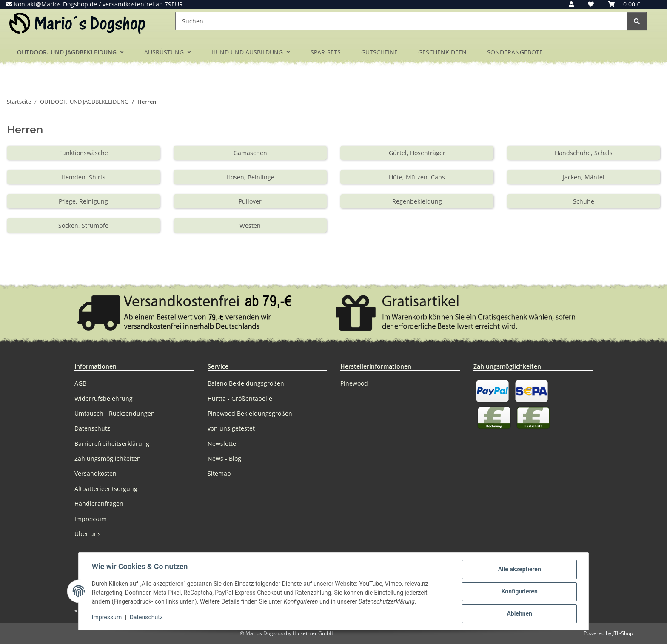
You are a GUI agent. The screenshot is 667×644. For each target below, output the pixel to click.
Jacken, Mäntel (584, 177)
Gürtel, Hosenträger (417, 153)
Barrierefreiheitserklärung (112, 444)
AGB (80, 383)
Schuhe (584, 201)
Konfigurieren (519, 592)
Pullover (250, 201)
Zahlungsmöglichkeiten (108, 458)
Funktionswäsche (84, 153)
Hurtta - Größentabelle (240, 399)
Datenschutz (147, 618)
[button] (571, 4)
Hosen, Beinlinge (250, 177)
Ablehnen (519, 614)
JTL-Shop (623, 633)
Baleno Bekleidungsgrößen (246, 383)
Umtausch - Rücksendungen (115, 413)
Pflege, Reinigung (83, 201)
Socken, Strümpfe (83, 226)
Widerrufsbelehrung (104, 399)
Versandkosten (95, 473)
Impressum (107, 618)
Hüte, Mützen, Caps (417, 177)
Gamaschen (250, 153)
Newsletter (223, 444)
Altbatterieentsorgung (106, 489)
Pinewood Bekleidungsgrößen (250, 413)
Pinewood (354, 383)
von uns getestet (231, 428)
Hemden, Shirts (83, 177)
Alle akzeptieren (519, 570)
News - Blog (224, 458)
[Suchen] (401, 21)
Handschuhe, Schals (584, 153)
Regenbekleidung (417, 201)
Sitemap (219, 473)
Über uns (88, 534)
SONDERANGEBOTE (515, 52)
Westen (250, 226)
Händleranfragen (99, 504)
